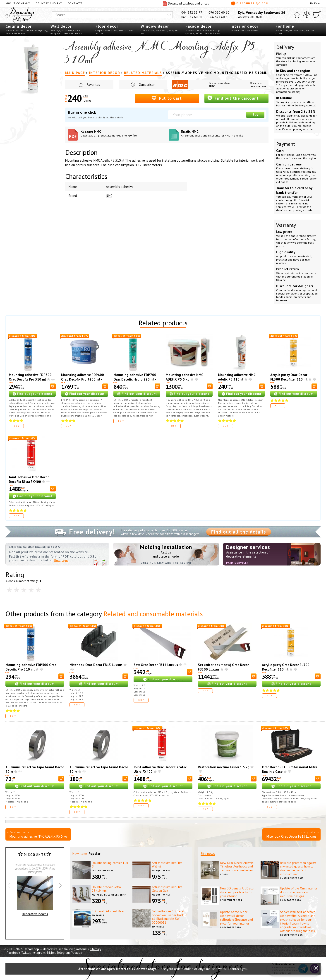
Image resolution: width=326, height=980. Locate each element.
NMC (212, 86)
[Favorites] (297, 15)
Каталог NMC (123, 133)
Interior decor (244, 26)
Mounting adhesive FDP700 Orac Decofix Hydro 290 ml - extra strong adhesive (135, 379)
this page (61, 560)
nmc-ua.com (258, 86)
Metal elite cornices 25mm (109, 895)
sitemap (95, 949)
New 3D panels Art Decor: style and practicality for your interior (238, 892)
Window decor (155, 26)
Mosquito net (161, 871)
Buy (255, 115)
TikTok (51, 953)
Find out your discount (35, 394)
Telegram (63, 953)
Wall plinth (111, 30)
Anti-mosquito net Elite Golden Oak (167, 889)
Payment (286, 144)
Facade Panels (212, 33)
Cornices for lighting (36, 30)
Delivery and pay (49, 3)
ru (319, 3)
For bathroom (297, 30)
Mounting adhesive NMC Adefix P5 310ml (237, 377)
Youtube (77, 953)
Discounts (249, 3)
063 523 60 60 (192, 17)
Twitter (26, 953)
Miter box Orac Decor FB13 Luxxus (96, 665)
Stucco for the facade (197, 30)
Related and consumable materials (153, 614)
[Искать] (169, 15)
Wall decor (61, 26)
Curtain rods (147, 30)
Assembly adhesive (120, 187)
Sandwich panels (73, 33)
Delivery (285, 47)
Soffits (199, 33)
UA (312, 3)
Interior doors (238, 30)
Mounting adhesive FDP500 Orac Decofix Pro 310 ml (30, 377)
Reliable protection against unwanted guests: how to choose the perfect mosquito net (298, 868)
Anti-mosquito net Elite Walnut (167, 865)
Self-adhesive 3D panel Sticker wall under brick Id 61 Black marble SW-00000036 (170, 917)
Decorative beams (15, 33)
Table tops (252, 30)
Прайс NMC (223, 133)
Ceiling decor (19, 26)
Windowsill (161, 30)
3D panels (67, 30)
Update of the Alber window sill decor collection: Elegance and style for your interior (236, 918)
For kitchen (282, 30)
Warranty (286, 225)
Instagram (38, 953)
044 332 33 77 (192, 12)
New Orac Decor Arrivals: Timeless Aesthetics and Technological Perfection (237, 867)
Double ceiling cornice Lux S (110, 865)
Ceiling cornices (103, 871)
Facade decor (199, 26)
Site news (208, 854)
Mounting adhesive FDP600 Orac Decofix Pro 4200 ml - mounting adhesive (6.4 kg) (83, 379)
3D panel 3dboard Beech (109, 911)
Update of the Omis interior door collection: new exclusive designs (299, 892)
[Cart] (317, 15)
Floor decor (107, 26)
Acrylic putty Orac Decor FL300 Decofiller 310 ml (289, 377)
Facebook (13, 953)
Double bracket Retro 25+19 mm (106, 889)
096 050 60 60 (219, 12)
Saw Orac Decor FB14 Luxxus (156, 665)
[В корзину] (53, 386)
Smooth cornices (14, 30)
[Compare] (307, 15)
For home (285, 26)
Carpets (100, 30)
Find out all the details (239, 532)
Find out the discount (233, 98)
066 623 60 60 (219, 17)
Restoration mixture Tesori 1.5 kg (224, 767)
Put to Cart (167, 98)
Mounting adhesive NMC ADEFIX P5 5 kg (184, 377)
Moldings (55, 30)
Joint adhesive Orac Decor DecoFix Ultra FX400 (29, 479)
